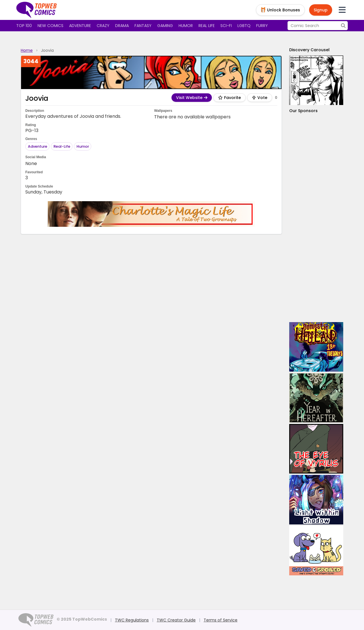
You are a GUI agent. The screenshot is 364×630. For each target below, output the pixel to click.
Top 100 (24, 26)
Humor (186, 26)
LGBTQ (244, 26)
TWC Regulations (132, 620)
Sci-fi (226, 26)
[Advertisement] (316, 218)
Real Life (207, 26)
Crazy (103, 26)
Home (27, 50)
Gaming (165, 26)
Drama (122, 26)
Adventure (80, 26)
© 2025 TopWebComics (82, 619)
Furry (262, 26)
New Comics (50, 26)
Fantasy (143, 26)
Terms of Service (221, 620)
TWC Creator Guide (176, 620)
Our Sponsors (303, 111)
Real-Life (62, 146)
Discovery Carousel (309, 50)
